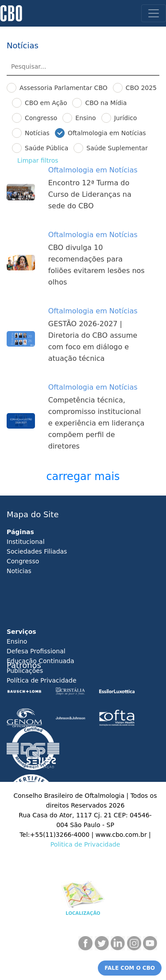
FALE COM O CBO (130, 968)
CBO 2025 (141, 88)
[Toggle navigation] (154, 13)
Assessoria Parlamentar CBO (64, 88)
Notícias (37, 133)
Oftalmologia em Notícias (107, 133)
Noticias (19, 571)
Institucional (26, 542)
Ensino (85, 118)
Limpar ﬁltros (38, 160)
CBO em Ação (46, 103)
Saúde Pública (46, 148)
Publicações (25, 671)
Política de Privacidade (42, 680)
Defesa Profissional (36, 651)
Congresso (41, 118)
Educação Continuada (41, 661)
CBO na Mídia (106, 103)
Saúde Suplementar (117, 148)
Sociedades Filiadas (37, 551)
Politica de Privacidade (85, 844)
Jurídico (126, 118)
